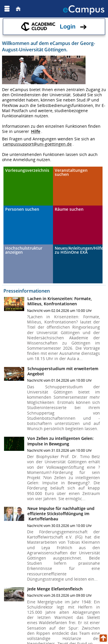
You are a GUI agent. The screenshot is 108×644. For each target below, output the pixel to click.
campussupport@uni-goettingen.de (37, 144)
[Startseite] (18, 9)
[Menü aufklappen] (7, 9)
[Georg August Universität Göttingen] (23, 9)
